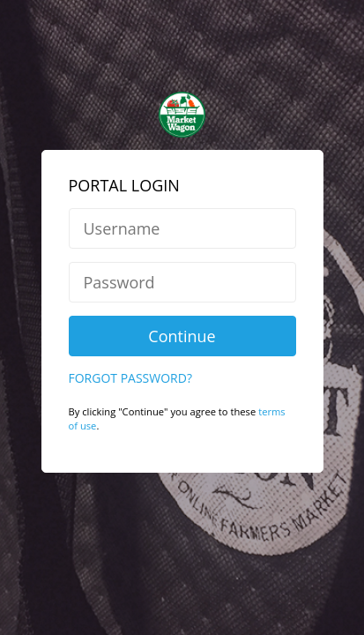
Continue (182, 299)
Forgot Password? (130, 341)
